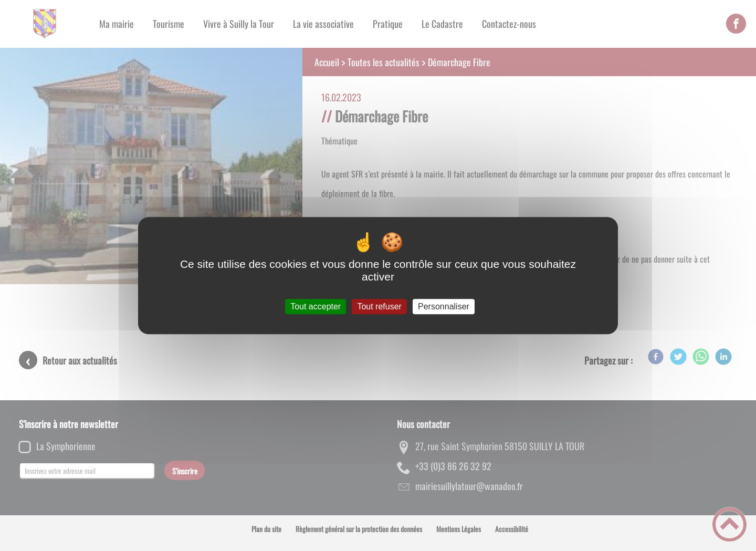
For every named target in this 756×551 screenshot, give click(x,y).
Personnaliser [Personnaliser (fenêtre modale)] (444, 306)
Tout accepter (316, 306)
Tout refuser (379, 306)
